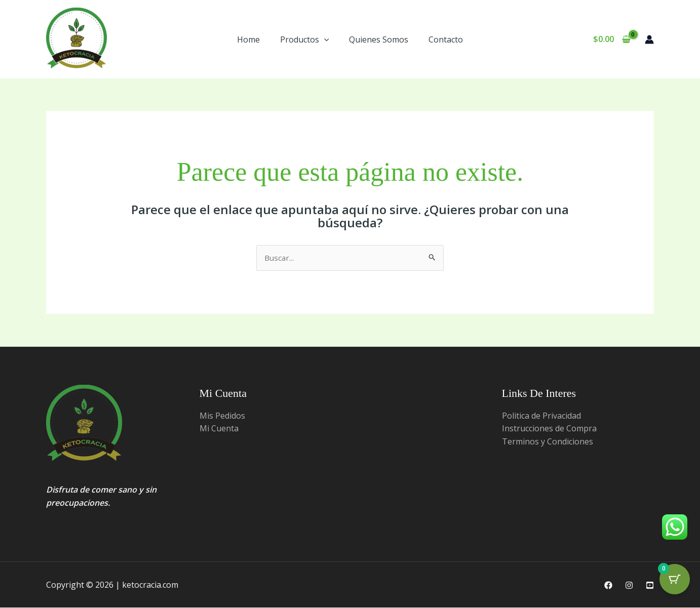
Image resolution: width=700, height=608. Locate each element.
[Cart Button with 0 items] (675, 583)
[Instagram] (629, 586)
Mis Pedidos (222, 416)
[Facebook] (608, 586)
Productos (305, 39)
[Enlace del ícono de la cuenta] (649, 39)
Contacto (446, 39)
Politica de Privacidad (541, 416)
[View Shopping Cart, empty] (612, 39)
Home (248, 39)
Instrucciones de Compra (549, 429)
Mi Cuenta (219, 429)
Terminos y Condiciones (548, 442)
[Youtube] (650, 586)
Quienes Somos (379, 39)
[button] (324, 39)
